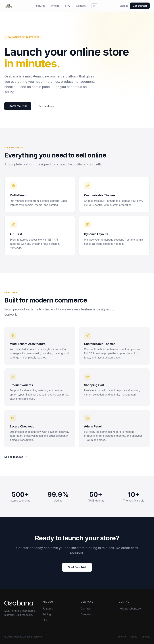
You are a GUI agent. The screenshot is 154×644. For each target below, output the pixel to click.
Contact (81, 6)
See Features (46, 106)
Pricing (55, 6)
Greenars (86, 614)
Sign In (124, 6)
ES (94, 6)
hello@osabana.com (131, 609)
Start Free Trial (18, 106)
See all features (16, 457)
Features (40, 6)
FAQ (68, 6)
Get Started (140, 6)
